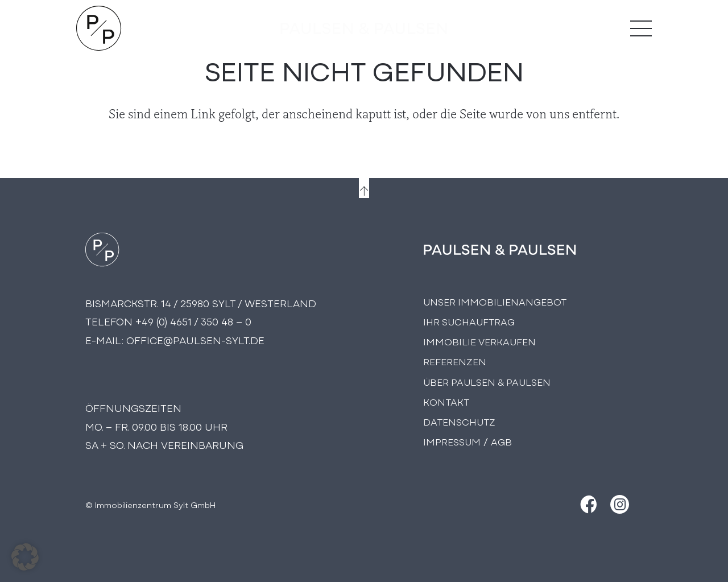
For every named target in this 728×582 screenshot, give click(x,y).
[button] (25, 557)
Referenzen (455, 361)
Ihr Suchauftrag (469, 321)
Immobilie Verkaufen (479, 341)
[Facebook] (587, 504)
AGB (501, 441)
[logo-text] (364, 28)
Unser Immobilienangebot (495, 301)
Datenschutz (459, 421)
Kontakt (446, 401)
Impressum (452, 441)
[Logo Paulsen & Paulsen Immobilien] (99, 28)
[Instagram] (620, 504)
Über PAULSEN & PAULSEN (487, 381)
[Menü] (641, 28)
